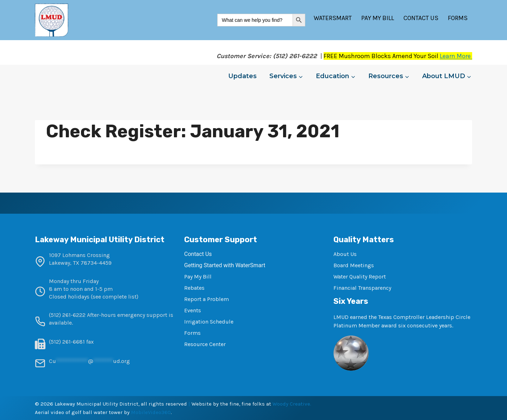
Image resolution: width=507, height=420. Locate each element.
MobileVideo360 (151, 412)
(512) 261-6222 (67, 315)
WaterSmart (333, 18)
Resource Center (205, 344)
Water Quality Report (360, 277)
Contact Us (421, 18)
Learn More (456, 56)
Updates (242, 76)
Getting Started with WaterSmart (225, 265)
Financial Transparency (362, 288)
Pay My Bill (378, 18)
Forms (458, 18)
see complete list (115, 297)
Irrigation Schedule (209, 322)
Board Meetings (354, 265)
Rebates (194, 288)
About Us (345, 254)
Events (193, 310)
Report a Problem (206, 299)
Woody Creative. (292, 404)
